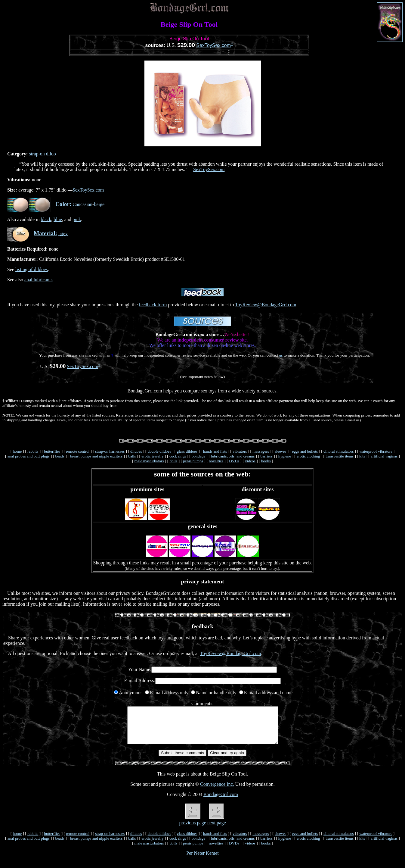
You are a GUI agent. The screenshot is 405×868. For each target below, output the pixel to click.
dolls (173, 461)
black (46, 219)
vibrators (240, 451)
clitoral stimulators (339, 451)
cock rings (178, 456)
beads (60, 456)
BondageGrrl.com (221, 802)
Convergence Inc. (217, 791)
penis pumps (193, 461)
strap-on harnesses (110, 451)
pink (77, 219)
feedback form (153, 305)
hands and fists (215, 451)
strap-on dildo (42, 154)
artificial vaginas (384, 456)
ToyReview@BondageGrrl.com (266, 305)
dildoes (136, 451)
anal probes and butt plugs (29, 456)
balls (132, 456)
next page (217, 830)
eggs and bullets (305, 451)
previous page (192, 830)
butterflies (52, 451)
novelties (216, 461)
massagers (261, 451)
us (281, 355)
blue (58, 219)
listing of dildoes (32, 269)
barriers (266, 456)
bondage (198, 456)
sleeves (281, 451)
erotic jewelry (153, 456)
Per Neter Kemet (202, 860)
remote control (78, 451)
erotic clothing (308, 456)
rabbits (33, 451)
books (266, 461)
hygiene (285, 456)
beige (99, 204)
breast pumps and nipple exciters (96, 456)
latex (63, 234)
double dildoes (159, 451)
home (17, 451)
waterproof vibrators (376, 451)
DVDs (234, 461)
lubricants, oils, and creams (233, 456)
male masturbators (149, 461)
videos (250, 461)
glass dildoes (187, 451)
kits (362, 456)
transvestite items (340, 456)
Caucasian (82, 204)
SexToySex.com (213, 46)
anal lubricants (39, 280)
